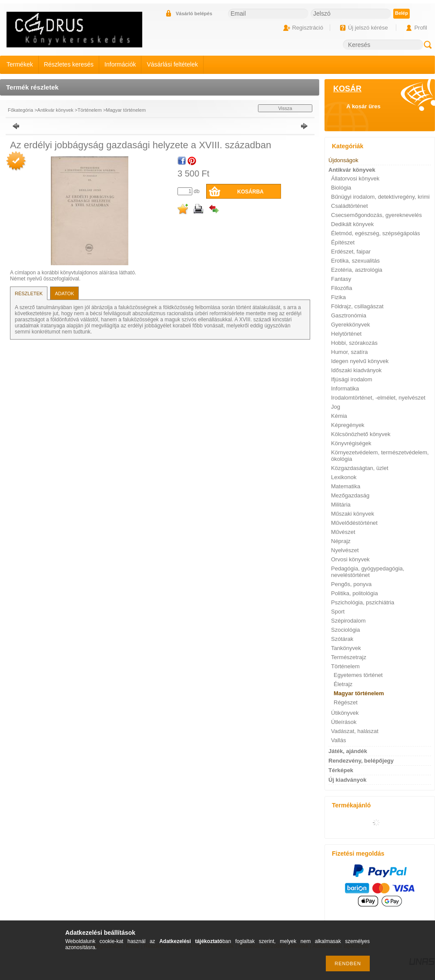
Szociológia (346, 630)
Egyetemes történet (358, 675)
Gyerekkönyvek (351, 325)
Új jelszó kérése (368, 28)
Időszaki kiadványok (356, 370)
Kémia (339, 416)
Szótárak (342, 639)
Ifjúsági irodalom (352, 379)
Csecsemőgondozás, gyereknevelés (376, 215)
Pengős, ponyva (351, 584)
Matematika (346, 486)
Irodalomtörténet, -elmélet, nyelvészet (378, 398)
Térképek (341, 770)
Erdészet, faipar (351, 252)
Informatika (345, 388)
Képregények (348, 425)
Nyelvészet (345, 550)
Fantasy (341, 279)
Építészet (343, 242)
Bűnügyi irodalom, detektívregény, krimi (380, 197)
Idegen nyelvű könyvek (360, 361)
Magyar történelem (126, 110)
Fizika (338, 297)
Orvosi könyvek (350, 559)
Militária (341, 505)
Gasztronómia (349, 315)
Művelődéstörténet (354, 523)
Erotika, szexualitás (355, 261)
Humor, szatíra (350, 352)
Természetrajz (349, 657)
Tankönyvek (346, 648)
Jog (336, 407)
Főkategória (20, 110)
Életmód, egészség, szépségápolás (376, 233)
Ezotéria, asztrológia (357, 270)
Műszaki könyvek (353, 514)
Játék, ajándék (348, 751)
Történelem (90, 110)
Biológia (341, 188)
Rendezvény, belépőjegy (361, 761)
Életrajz (343, 684)
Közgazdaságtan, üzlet (360, 468)
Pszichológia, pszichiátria (363, 602)
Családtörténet (350, 206)
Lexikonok (344, 477)
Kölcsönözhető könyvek (361, 434)
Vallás (338, 740)
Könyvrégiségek (351, 443)
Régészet (346, 702)
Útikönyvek (345, 713)
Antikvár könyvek (55, 110)
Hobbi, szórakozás (354, 343)
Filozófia (341, 288)
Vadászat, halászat (355, 731)
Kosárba (250, 192)
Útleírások (344, 722)
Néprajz (341, 541)
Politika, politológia (355, 593)
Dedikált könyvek (352, 224)
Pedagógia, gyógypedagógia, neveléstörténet (368, 572)
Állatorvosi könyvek (355, 178)
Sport (338, 612)
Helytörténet (346, 334)
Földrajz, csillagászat (357, 306)
